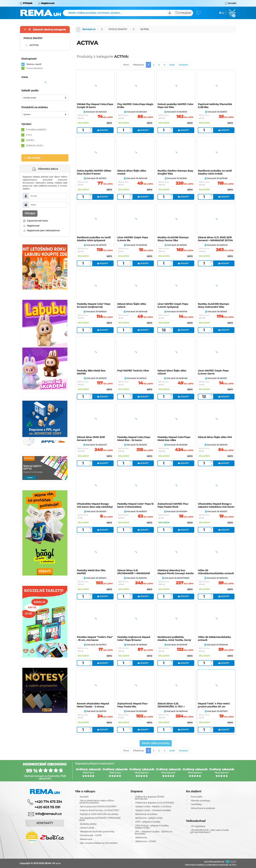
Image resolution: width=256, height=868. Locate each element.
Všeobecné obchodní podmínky (97, 832)
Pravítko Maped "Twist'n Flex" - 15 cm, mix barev (95, 639)
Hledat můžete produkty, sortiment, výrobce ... (95, 13)
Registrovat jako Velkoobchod (41, 230)
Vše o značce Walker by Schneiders (99, 843)
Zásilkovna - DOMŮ (146, 841)
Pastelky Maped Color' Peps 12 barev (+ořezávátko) (135, 505)
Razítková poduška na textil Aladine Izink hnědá (215, 172)
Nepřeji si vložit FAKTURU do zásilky (99, 814)
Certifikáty (196, 804)
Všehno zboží (34, 64)
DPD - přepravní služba (148, 822)
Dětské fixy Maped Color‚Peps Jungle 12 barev (95, 106)
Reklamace (86, 839)
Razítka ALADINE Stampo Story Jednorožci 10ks (213, 305)
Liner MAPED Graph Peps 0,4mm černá (213, 372)
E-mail (34, 196)
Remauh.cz (86, 29)
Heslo (33, 205)
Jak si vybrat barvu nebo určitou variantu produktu (97, 802)
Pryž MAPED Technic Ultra (133, 371)
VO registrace (198, 826)
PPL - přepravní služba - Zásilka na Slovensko (153, 833)
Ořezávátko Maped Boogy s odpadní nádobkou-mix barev (216, 505)
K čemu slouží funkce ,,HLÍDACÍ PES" (100, 810)
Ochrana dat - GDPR (91, 835)
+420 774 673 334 (48, 802)
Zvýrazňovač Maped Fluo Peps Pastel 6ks (132, 705)
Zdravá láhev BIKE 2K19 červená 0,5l (91, 439)
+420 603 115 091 (45, 807)
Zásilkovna (141, 837)
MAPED (30, 140)
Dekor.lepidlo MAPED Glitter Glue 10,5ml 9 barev (94, 172)
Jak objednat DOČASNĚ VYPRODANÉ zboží (100, 819)
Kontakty (45, 823)
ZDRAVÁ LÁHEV (35, 145)
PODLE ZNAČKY (118, 29)
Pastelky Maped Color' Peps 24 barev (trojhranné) (94, 305)
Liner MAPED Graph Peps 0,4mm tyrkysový (173, 305)
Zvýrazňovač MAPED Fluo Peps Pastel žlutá (173, 505)
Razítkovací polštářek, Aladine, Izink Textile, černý (174, 639)
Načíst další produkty (156, 743)
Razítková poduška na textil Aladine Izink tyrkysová (94, 239)
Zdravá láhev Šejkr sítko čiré (215, 437)
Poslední (184, 65)
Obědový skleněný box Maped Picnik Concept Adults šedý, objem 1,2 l (176, 573)
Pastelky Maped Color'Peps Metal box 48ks (174, 439)
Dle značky (34, 158)
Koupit (103, 130)
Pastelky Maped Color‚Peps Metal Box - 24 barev (134, 439)
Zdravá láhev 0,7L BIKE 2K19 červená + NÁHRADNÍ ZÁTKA (215, 239)
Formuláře (196, 797)
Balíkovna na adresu (146, 814)
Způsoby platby (88, 824)
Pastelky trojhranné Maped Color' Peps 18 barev (134, 639)
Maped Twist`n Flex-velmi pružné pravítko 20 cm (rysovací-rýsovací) (214, 707)
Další (172, 65)
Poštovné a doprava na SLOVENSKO (155, 803)
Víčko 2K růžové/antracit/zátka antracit (216, 572)
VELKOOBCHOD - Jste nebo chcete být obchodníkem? (209, 831)
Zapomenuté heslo (36, 221)
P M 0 (29, 135)
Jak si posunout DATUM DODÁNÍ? (98, 806)
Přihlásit (30, 213)
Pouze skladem (35, 68)
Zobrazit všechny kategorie (49, 30)
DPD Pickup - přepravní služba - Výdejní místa (152, 827)
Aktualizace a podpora (203, 808)
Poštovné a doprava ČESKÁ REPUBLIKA (149, 798)
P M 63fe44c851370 (36, 130)
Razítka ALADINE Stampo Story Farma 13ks (173, 239)
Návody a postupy (200, 800)
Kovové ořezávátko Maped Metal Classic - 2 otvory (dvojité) (93, 707)
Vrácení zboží (87, 828)
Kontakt (84, 797)
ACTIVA (144, 29)
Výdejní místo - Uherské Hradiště (153, 810)
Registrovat (31, 226)
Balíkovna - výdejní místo (149, 818)
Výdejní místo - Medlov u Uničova (153, 806)
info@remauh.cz (48, 814)
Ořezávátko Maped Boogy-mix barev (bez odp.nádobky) (95, 505)
